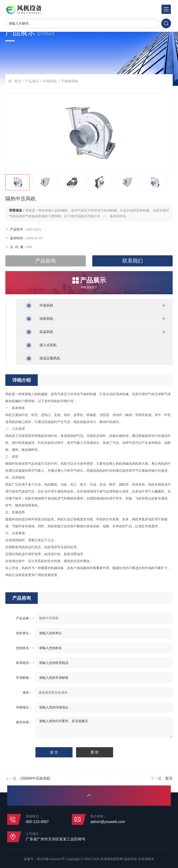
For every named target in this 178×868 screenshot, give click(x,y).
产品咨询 (45, 261)
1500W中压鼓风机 (35, 778)
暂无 (169, 778)
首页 (18, 81)
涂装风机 (46, 319)
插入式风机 (48, 345)
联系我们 (133, 261)
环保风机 (50, 81)
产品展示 (32, 81)
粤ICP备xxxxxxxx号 (51, 859)
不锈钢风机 (70, 81)
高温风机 (46, 332)
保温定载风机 (50, 358)
